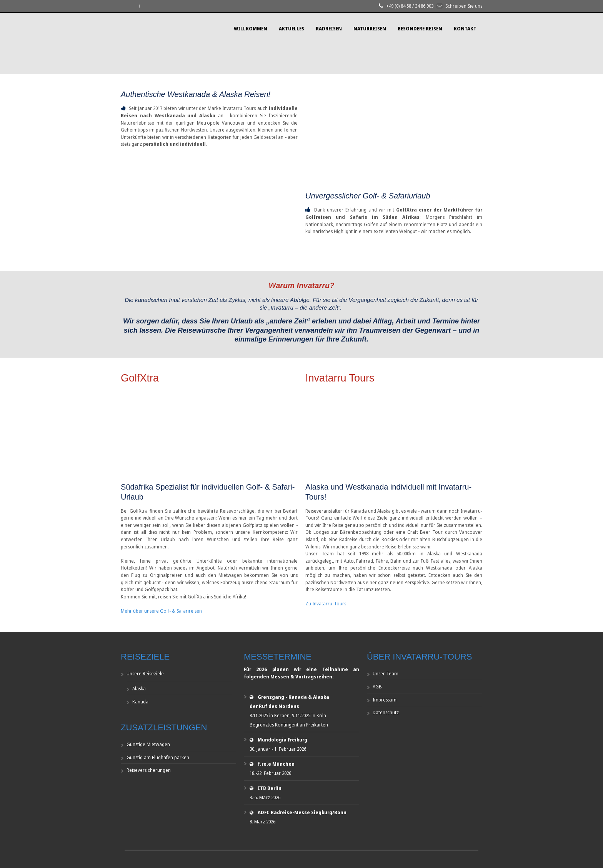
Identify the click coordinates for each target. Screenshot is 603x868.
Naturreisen (370, 29)
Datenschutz (386, 712)
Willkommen (251, 29)
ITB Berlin (270, 788)
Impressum (385, 700)
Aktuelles (292, 29)
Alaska (139, 689)
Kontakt (465, 29)
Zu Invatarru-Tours (326, 604)
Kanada (140, 702)
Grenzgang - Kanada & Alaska (293, 697)
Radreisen (329, 29)
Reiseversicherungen (149, 770)
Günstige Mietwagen (148, 744)
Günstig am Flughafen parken (158, 757)
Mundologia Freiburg (282, 740)
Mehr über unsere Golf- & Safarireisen (161, 611)
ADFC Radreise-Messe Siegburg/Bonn (302, 812)
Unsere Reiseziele (145, 674)
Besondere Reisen (420, 29)
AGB (377, 687)
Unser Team (386, 674)
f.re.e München (276, 764)
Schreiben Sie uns (464, 6)
